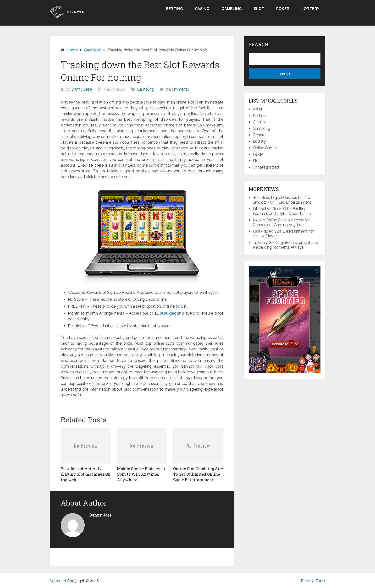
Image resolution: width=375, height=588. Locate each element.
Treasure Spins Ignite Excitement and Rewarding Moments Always (285, 245)
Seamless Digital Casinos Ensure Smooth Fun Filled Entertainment (282, 200)
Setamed (58, 581)
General (260, 135)
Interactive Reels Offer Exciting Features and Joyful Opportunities (283, 211)
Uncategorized (266, 167)
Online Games (265, 148)
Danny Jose (82, 89)
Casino (202, 9)
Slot (259, 9)
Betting (174, 9)
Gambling (232, 9)
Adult (258, 109)
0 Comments (177, 89)
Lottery (310, 9)
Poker (283, 9)
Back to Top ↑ (313, 581)
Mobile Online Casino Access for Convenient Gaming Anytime (281, 222)
